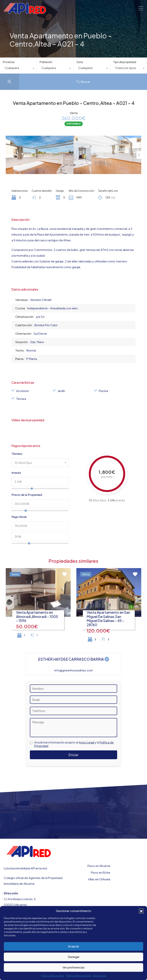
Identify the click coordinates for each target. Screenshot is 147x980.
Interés (16, 473)
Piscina (103, 391)
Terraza (21, 399)
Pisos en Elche (101, 872)
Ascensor (23, 391)
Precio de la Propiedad (27, 495)
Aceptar (73, 946)
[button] (141, 911)
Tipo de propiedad (125, 62)
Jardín (61, 391)
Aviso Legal (99, 976)
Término (17, 454)
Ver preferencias (73, 967)
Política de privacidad (79, 976)
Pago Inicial (19, 517)
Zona (80, 62)
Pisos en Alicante (99, 866)
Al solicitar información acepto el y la (74, 744)
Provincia (9, 62)
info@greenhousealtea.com (74, 670)
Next (139, 155)
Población (46, 62)
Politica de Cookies (53, 976)
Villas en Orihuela (99, 879)
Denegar (74, 957)
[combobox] (18, 69)
